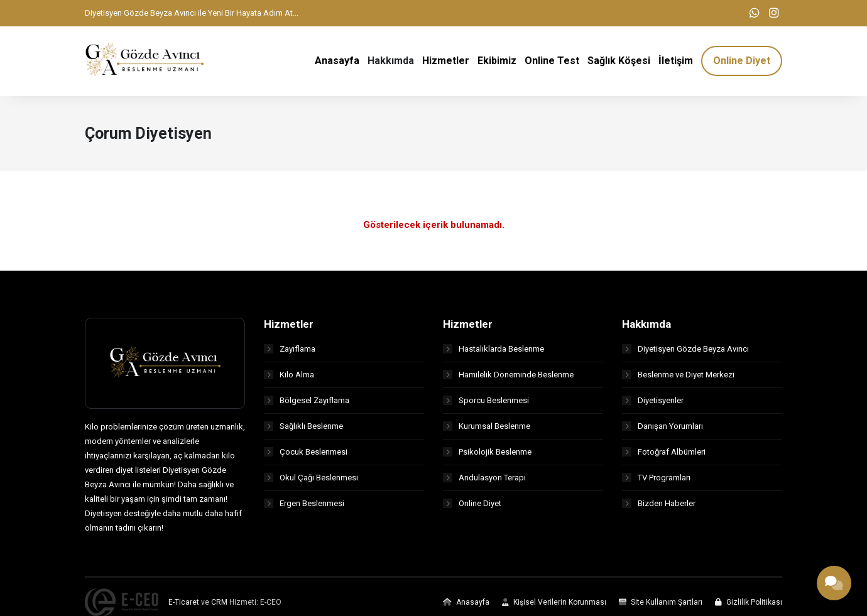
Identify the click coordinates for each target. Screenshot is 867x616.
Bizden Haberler (659, 506)
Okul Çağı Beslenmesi (311, 480)
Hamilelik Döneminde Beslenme (508, 377)
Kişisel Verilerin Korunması (554, 605)
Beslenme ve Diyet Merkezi (678, 377)
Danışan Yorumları (663, 429)
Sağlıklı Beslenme (303, 429)
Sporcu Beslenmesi (486, 403)
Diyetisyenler (653, 403)
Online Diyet (472, 506)
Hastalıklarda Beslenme (493, 351)
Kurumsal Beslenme (487, 429)
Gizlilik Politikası (749, 605)
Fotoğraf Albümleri (664, 454)
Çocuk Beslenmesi (306, 454)
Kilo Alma (289, 377)
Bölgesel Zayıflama (307, 403)
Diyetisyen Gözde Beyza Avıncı (685, 351)
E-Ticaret (184, 605)
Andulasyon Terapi (484, 480)
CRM (219, 605)
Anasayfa (466, 605)
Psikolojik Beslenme (487, 454)
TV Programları (656, 480)
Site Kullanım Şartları (661, 605)
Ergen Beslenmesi (304, 506)
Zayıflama (290, 351)
